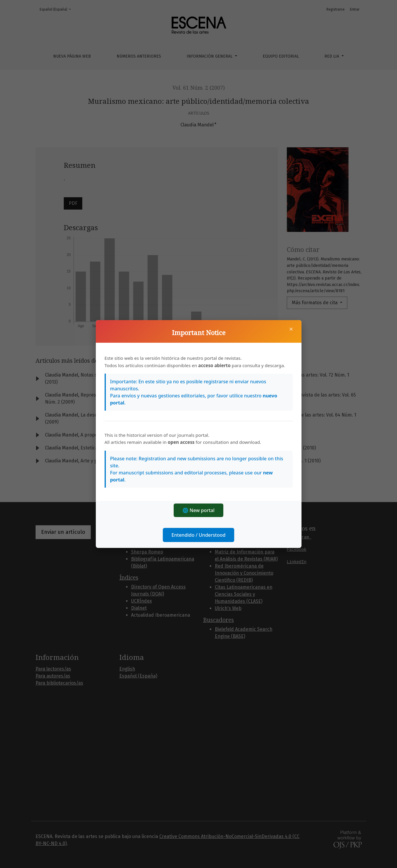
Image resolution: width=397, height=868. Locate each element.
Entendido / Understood (199, 535)
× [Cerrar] (291, 329)
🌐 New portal (198, 510)
